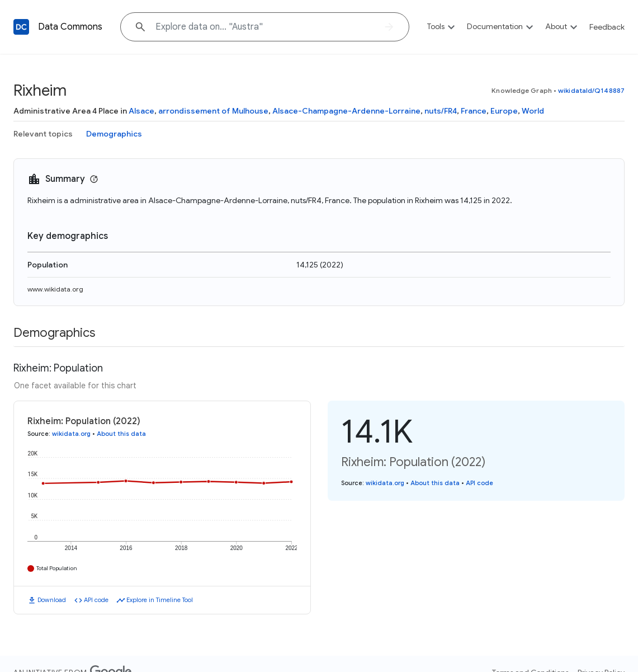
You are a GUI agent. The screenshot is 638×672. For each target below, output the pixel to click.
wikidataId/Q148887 (591, 90)
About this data (121, 434)
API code (96, 600)
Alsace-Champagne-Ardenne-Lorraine (346, 111)
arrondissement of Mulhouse (213, 111)
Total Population (57, 568)
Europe (504, 111)
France (474, 111)
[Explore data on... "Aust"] (265, 27)
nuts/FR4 (441, 111)
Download (52, 600)
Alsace (141, 111)
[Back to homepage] (21, 27)
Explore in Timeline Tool (160, 600)
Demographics (114, 134)
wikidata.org (71, 434)
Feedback (607, 27)
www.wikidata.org (55, 289)
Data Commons (70, 27)
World (533, 111)
